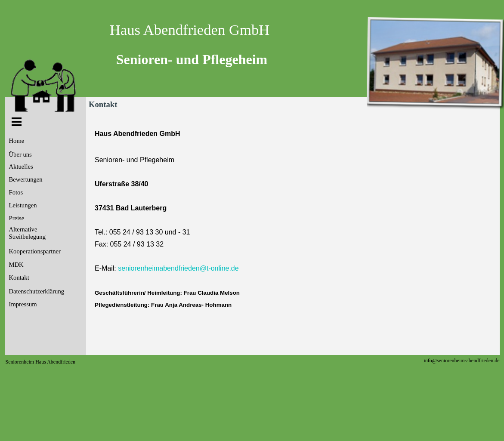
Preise (17, 218)
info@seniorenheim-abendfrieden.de (462, 361)
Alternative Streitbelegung (27, 233)
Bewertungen (26, 179)
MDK (16, 265)
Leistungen (23, 205)
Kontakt (19, 278)
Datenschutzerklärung (37, 291)
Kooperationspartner (35, 251)
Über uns (20, 154)
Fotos (16, 192)
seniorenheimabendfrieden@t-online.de (178, 268)
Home (17, 141)
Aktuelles (21, 167)
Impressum (23, 304)
